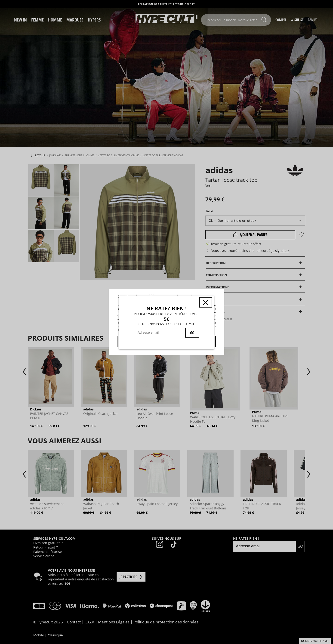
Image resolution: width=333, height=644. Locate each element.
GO (192, 333)
